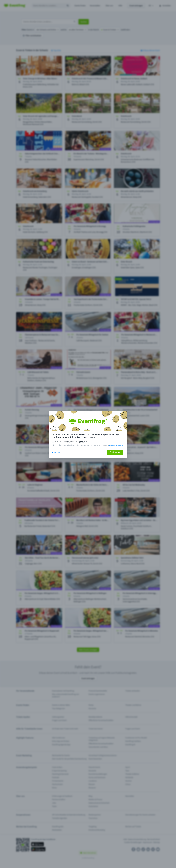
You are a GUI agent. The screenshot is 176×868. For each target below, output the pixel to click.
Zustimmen (115, 452)
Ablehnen (56, 452)
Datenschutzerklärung (116, 445)
